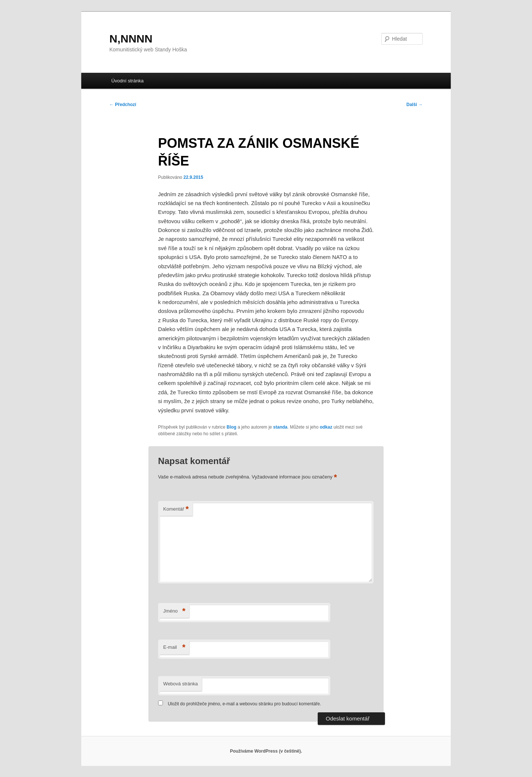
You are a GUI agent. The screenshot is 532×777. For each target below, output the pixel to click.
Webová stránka (181, 684)
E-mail (174, 647)
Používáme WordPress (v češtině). (266, 751)
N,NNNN (131, 39)
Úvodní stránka (127, 81)
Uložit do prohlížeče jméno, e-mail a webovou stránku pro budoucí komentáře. (244, 704)
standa (280, 427)
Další (415, 105)
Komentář (176, 509)
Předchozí (123, 105)
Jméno (174, 611)
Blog (231, 427)
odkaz (326, 427)
